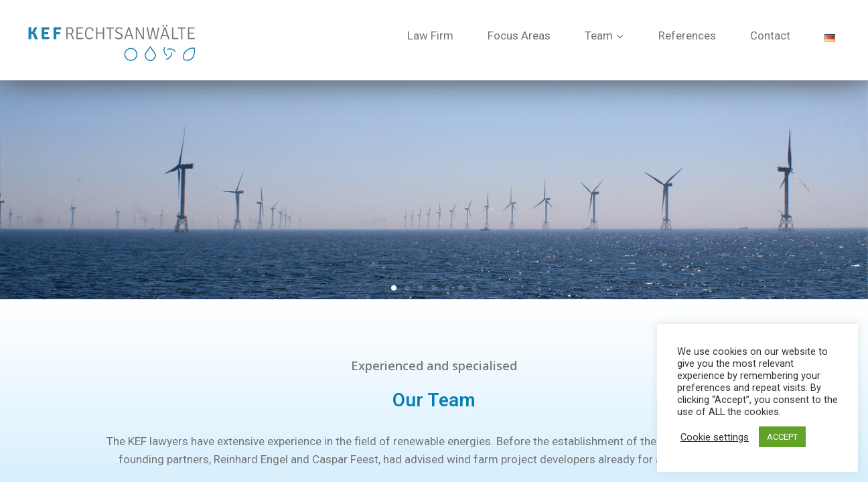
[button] (394, 288)
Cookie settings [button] (715, 437)
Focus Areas (519, 35)
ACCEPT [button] (782, 437)
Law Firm (430, 35)
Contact (770, 35)
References (687, 35)
